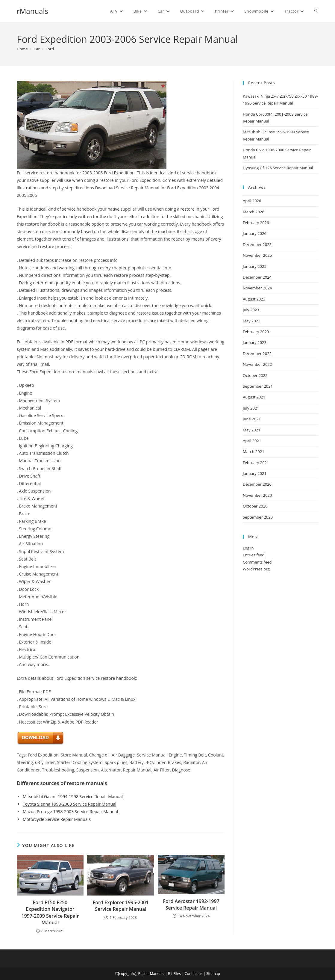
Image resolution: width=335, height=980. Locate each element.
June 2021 (252, 419)
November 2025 (257, 255)
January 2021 (255, 473)
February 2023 (256, 332)
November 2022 (257, 364)
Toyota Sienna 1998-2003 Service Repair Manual (69, 804)
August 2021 (254, 397)
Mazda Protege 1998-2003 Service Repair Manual (70, 811)
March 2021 (254, 452)
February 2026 (256, 223)
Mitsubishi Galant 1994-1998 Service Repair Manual (73, 796)
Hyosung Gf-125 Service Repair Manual (278, 168)
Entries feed (254, 555)
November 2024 (257, 288)
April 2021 (252, 441)
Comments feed (257, 562)
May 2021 (252, 430)
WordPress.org (256, 569)
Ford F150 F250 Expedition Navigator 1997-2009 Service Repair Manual (50, 912)
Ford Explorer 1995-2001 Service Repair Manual (121, 906)
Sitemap (213, 974)
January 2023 (255, 342)
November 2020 (257, 495)
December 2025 (257, 244)
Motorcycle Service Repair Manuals (57, 819)
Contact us (194, 974)
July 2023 (251, 310)
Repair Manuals (151, 974)
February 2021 (256, 463)
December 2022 (257, 354)
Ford (50, 49)
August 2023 (254, 299)
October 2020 (255, 506)
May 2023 (252, 321)
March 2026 (254, 212)
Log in (248, 548)
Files (177, 974)
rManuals (32, 11)
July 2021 (251, 408)
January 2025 (255, 266)
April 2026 (252, 201)
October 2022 (255, 375)
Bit (170, 974)
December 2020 (257, 484)
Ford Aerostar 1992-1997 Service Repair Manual (191, 905)
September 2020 (258, 517)
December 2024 (257, 277)
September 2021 (258, 386)
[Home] (22, 49)
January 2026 (255, 233)
